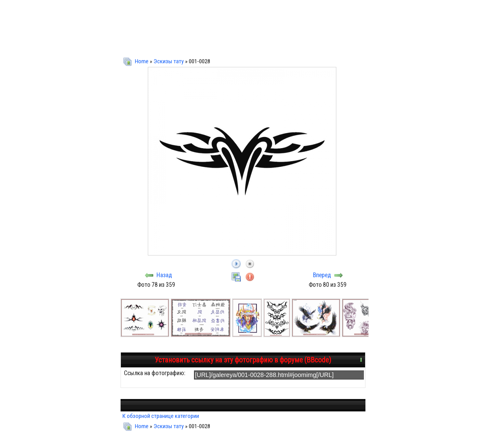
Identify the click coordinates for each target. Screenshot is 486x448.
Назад (164, 275)
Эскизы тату (169, 61)
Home (142, 61)
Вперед (322, 275)
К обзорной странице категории (161, 416)
